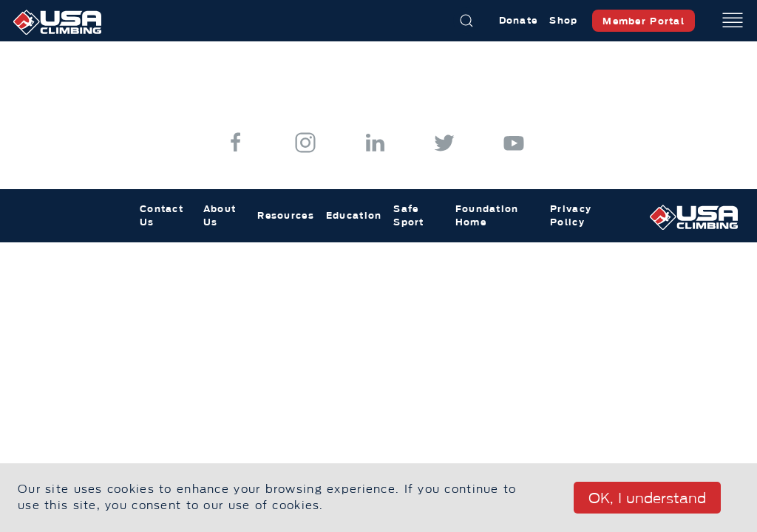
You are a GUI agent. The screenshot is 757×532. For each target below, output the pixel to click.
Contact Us (162, 215)
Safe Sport (408, 215)
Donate (519, 20)
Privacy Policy (571, 215)
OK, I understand (647, 498)
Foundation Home (487, 215)
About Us (220, 215)
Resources (286, 215)
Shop (563, 20)
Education (354, 215)
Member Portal (644, 21)
